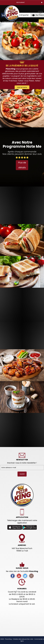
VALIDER (22, 474)
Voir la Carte (22, 87)
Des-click (30, 639)
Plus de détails (22, 165)
